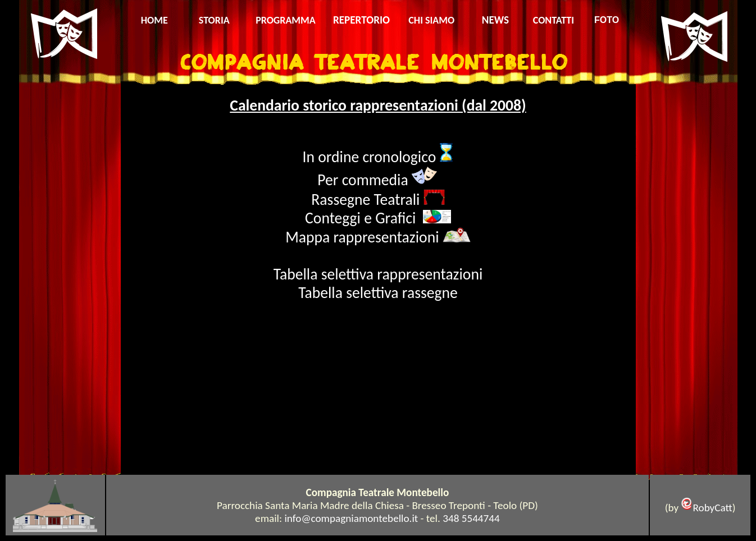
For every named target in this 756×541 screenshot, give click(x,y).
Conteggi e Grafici (364, 218)
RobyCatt (712, 508)
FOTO (607, 20)
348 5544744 (471, 518)
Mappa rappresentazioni (362, 237)
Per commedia (363, 180)
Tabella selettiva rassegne (378, 293)
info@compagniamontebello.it (351, 518)
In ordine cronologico (371, 157)
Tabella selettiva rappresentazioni (378, 274)
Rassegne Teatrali (367, 200)
